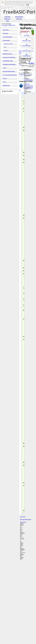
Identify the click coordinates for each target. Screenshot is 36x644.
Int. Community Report (10, 75)
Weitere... (6, 50)
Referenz (7, 19)
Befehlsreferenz (8, 54)
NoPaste (19, 19)
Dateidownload (26, 55)
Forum (5, 78)
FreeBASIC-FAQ (8, 61)
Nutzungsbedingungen (26, 602)
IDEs (5, 47)
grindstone (31, 63)
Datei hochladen (27, 45)
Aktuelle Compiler (8, 44)
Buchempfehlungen (9, 71)
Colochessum (28, 80)
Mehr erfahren (21, 5)
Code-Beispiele (7, 37)
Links (5, 68)
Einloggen (5, 25)
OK (28, 5)
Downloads (19, 17)
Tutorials (7, 17)
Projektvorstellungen (9, 64)
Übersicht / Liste (26, 40)
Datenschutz (23, 605)
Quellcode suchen (26, 50)
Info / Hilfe (26, 35)
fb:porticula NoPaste (9, 57)
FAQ (7, 21)
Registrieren (12, 25)
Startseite (6, 30)
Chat (4, 82)
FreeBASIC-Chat (24, 75)
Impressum (6, 85)
